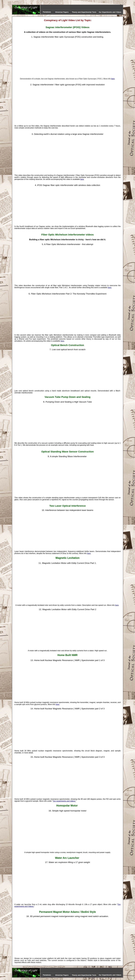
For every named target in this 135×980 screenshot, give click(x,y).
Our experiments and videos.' (64, 801)
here (113, 79)
